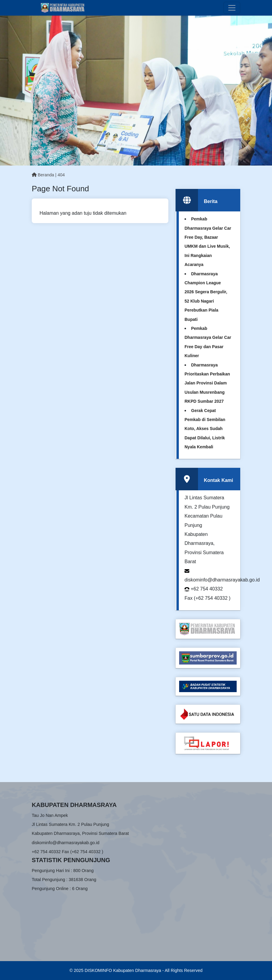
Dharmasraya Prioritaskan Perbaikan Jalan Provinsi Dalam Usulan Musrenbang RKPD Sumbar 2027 (207, 383)
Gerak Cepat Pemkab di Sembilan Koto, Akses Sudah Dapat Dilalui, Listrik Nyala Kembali (205, 429)
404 (61, 175)
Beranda (43, 175)
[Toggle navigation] (232, 8)
